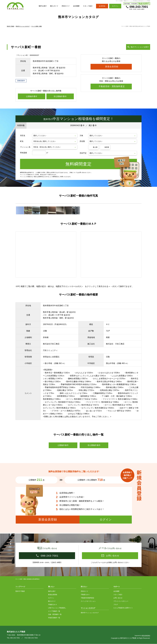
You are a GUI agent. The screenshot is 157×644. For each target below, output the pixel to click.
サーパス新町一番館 (37, 27)
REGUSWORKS (146, 636)
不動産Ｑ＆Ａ (53, 605)
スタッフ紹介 (87, 6)
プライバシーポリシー (121, 601)
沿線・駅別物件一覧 (55, 615)
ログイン (51, 598)
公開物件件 (32, 97)
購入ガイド (52, 6)
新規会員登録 (53, 595)
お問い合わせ (118, 598)
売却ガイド (64, 6)
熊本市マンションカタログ (23, 27)
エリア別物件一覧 (54, 611)
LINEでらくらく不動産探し (57, 608)
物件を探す (40, 6)
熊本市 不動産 (10, 27)
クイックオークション (88, 601)
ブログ (116, 605)
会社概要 (75, 6)
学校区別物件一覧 (54, 618)
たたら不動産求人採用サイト (123, 608)
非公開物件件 (60, 97)
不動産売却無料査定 (87, 598)
